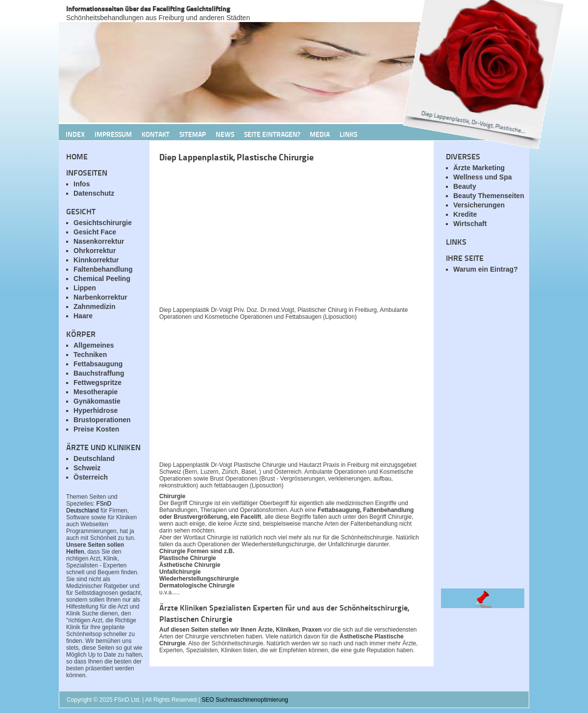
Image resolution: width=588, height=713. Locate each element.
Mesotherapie (96, 392)
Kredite (465, 214)
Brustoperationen (102, 420)
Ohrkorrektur (95, 251)
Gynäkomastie (97, 401)
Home (77, 156)
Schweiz (87, 468)
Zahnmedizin (95, 306)
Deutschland (94, 458)
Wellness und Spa (483, 177)
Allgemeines (94, 345)
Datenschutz (94, 193)
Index (75, 134)
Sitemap (193, 134)
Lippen (85, 288)
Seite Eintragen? (272, 134)
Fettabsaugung (98, 364)
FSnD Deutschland (89, 507)
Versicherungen (479, 205)
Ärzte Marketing (479, 168)
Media (320, 134)
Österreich (91, 477)
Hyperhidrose (96, 410)
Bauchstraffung (99, 373)
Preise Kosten (96, 429)
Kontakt (156, 134)
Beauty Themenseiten (489, 196)
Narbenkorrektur (100, 297)
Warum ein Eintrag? (486, 269)
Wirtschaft (470, 224)
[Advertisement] (274, 237)
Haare (83, 316)
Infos (82, 184)
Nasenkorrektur (99, 241)
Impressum (113, 134)
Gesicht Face (95, 232)
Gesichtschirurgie (103, 223)
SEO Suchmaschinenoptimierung (245, 700)
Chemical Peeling (102, 279)
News (225, 134)
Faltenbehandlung (103, 269)
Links (348, 134)
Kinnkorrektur (96, 260)
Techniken (90, 355)
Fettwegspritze (98, 382)
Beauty (465, 186)
